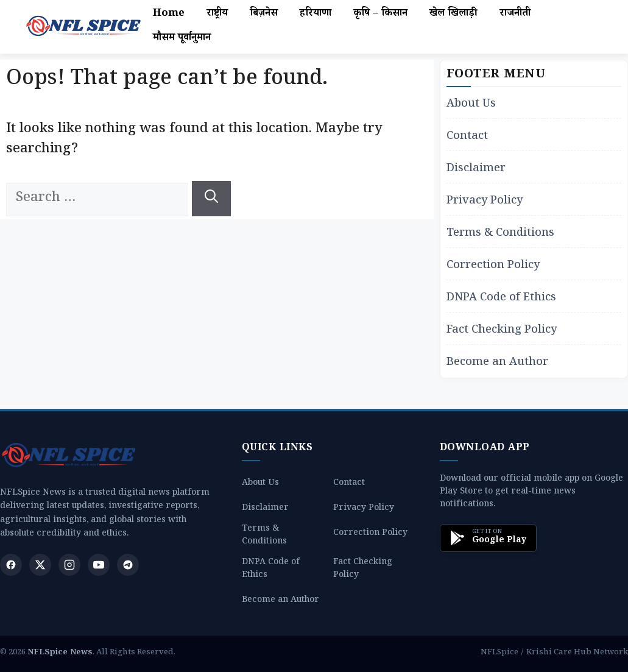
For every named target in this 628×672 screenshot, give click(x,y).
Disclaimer (476, 170)
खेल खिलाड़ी (453, 14)
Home (169, 14)
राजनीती (515, 14)
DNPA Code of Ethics (501, 299)
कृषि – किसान (380, 14)
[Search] (211, 199)
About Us (471, 105)
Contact (467, 137)
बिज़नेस (264, 14)
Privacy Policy (485, 202)
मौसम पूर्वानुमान (182, 39)
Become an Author (497, 363)
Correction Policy (493, 267)
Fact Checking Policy (502, 331)
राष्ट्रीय (217, 14)
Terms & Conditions (500, 234)
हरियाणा (316, 14)
